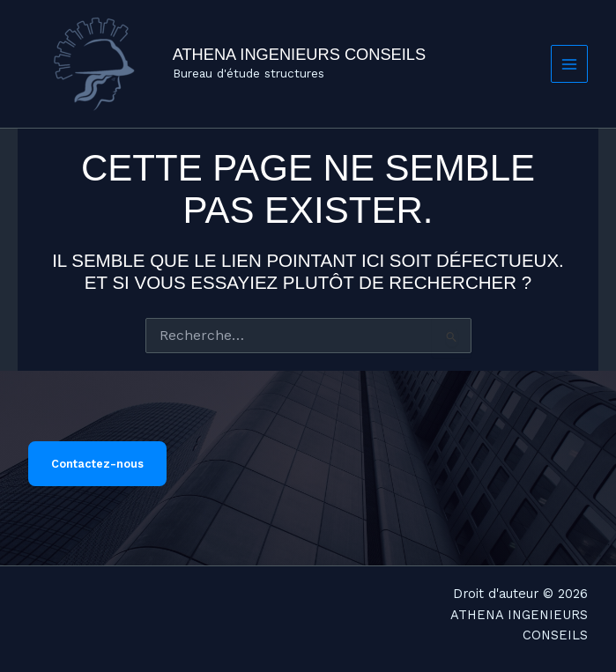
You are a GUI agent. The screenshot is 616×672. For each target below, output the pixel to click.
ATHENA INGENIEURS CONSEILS (299, 54)
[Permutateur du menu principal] (570, 64)
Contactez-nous (97, 464)
